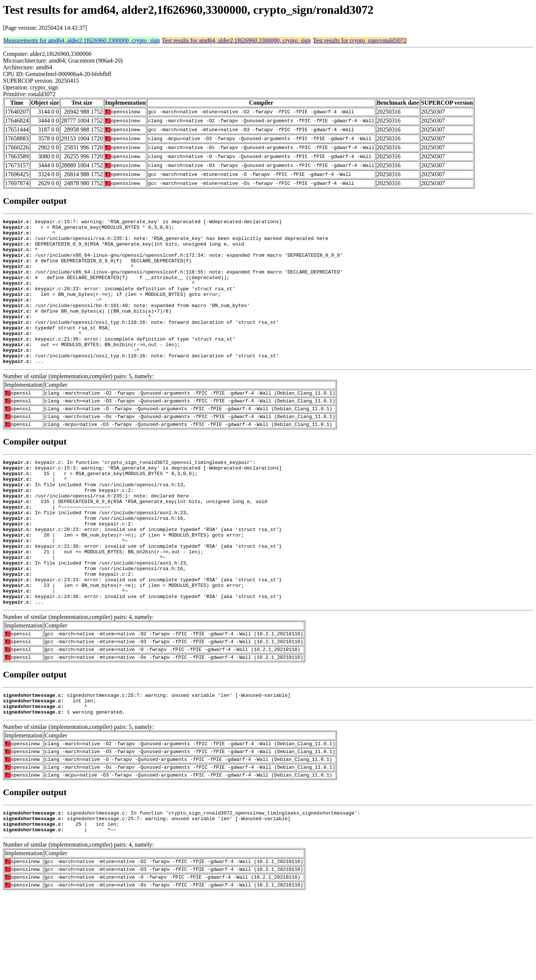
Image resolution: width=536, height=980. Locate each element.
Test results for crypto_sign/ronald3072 (360, 40)
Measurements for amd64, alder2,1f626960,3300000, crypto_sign (82, 40)
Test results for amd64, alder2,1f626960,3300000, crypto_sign (236, 40)
